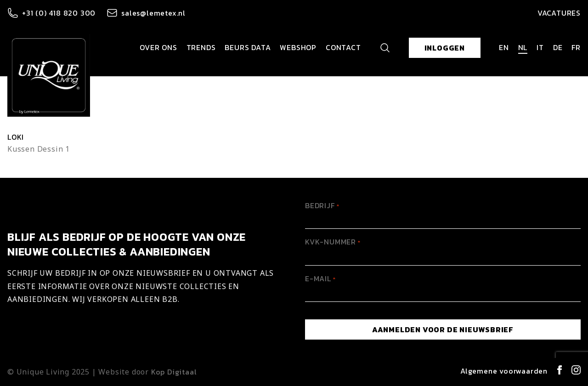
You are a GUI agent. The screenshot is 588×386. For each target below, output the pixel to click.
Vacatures (559, 13)
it (540, 47)
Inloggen (445, 48)
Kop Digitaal (174, 372)
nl (523, 47)
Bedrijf (322, 205)
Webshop (298, 47)
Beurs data (248, 47)
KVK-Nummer (333, 242)
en (504, 47)
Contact (343, 47)
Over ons (158, 47)
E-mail (320, 278)
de (558, 47)
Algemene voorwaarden (504, 371)
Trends (201, 47)
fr (576, 47)
